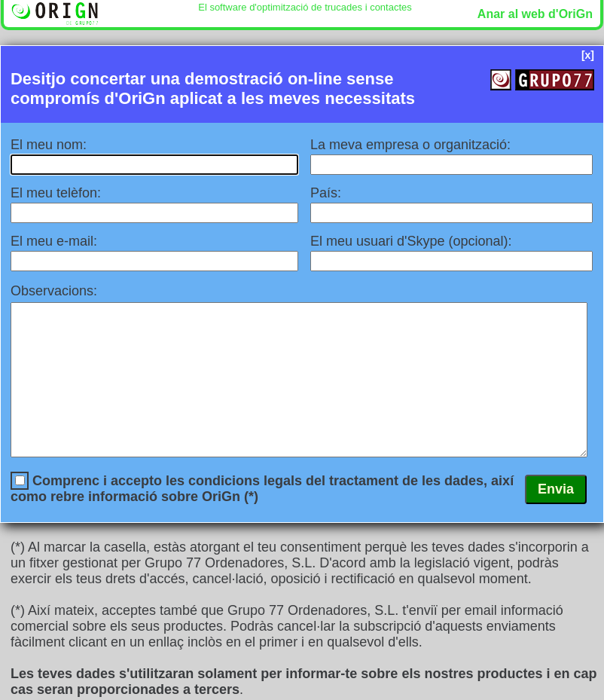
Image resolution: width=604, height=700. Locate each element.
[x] (588, 55)
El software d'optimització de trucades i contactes (305, 7)
